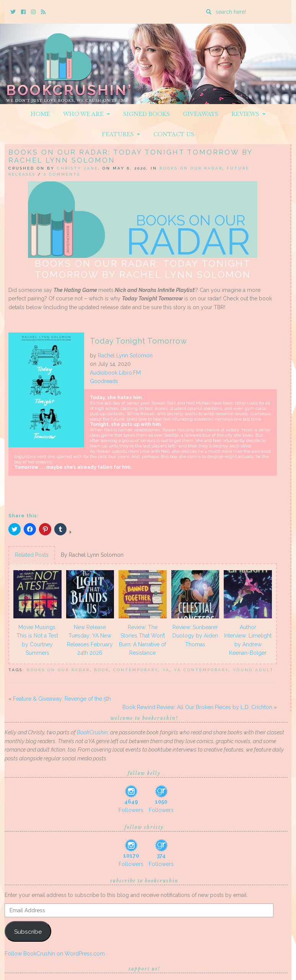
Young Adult (253, 670)
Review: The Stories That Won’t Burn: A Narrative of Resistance (142, 640)
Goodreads (104, 381)
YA (166, 670)
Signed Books (146, 114)
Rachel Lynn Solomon (125, 355)
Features (121, 134)
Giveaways (201, 114)
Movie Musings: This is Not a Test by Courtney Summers (37, 640)
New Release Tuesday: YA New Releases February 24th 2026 (90, 640)
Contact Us (174, 134)
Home (40, 114)
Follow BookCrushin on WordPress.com (55, 954)
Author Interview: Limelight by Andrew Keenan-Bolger (248, 640)
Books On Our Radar (191, 168)
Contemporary (136, 670)
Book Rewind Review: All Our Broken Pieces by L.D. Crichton (197, 707)
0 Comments (62, 174)
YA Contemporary (201, 670)
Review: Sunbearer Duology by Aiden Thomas (195, 636)
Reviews (249, 114)
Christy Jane (78, 168)
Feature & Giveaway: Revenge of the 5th (62, 699)
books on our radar (58, 670)
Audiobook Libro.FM (115, 373)
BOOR (102, 670)
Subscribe (28, 932)
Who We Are (87, 114)
